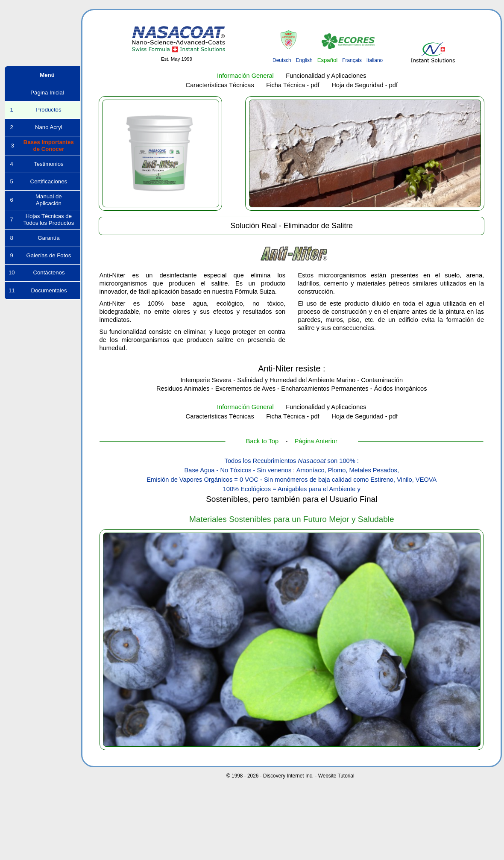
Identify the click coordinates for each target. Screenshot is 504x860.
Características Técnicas (220, 85)
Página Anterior (316, 441)
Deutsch (282, 60)
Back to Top (262, 441)
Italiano (375, 60)
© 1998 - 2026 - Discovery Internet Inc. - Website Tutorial (290, 776)
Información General (245, 76)
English (304, 60)
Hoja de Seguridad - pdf (365, 85)
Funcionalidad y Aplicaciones (326, 76)
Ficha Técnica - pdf (293, 85)
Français (352, 60)
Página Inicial (42, 93)
